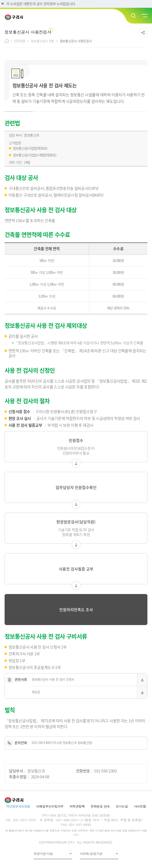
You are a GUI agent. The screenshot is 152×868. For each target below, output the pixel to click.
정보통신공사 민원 (42, 41)
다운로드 (142, 680)
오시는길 (122, 806)
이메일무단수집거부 (50, 806)
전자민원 (20, 41)
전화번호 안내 (100, 806)
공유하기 (143, 33)
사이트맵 (140, 806)
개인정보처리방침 (18, 806)
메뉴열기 (144, 16)
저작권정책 (77, 806)
